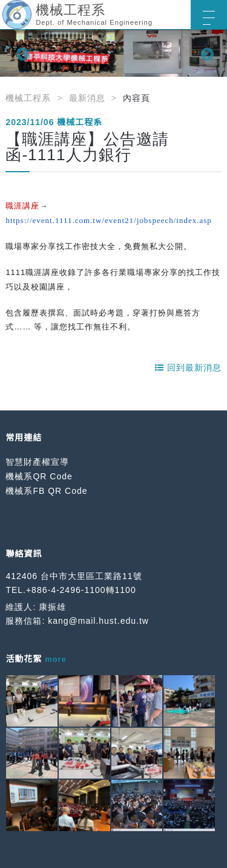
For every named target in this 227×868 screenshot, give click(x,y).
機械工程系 (28, 98)
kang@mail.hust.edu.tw (98, 621)
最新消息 (87, 98)
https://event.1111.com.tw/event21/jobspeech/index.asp (108, 220)
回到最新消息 (188, 368)
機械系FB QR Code (46, 491)
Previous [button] (21, 53)
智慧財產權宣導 (37, 462)
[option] (113, 53)
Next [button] (206, 53)
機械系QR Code (39, 476)
